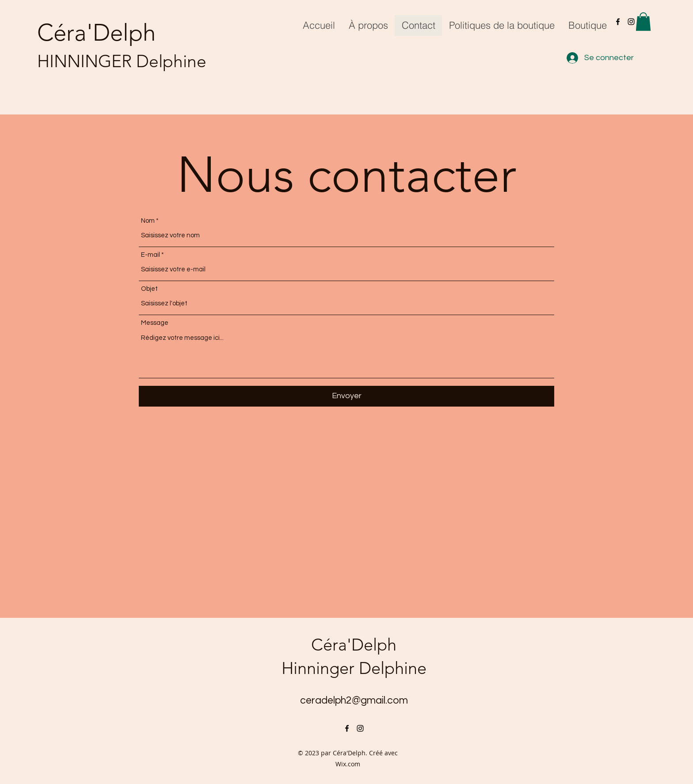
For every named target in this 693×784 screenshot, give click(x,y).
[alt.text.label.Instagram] (631, 22)
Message (155, 323)
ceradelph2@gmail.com (354, 700)
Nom (148, 221)
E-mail (150, 255)
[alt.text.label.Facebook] (618, 22)
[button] (643, 22)
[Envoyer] (346, 396)
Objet (149, 289)
